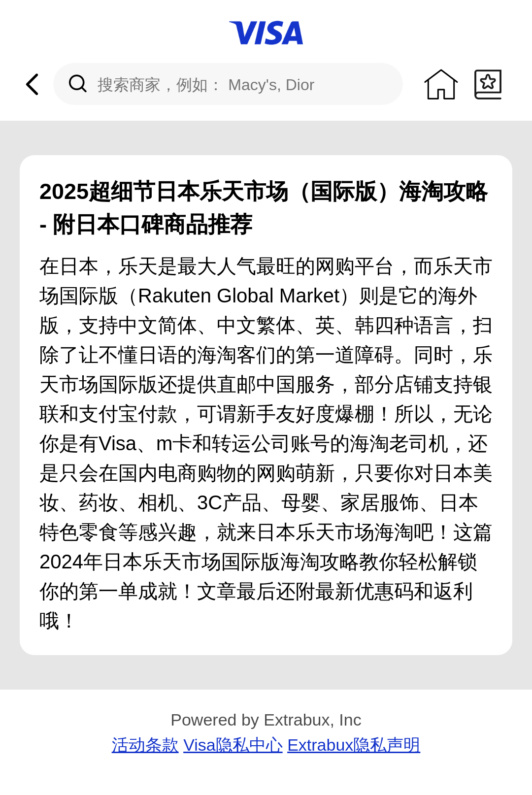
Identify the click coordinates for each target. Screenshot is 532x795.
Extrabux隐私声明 (354, 745)
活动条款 (145, 745)
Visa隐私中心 (233, 745)
